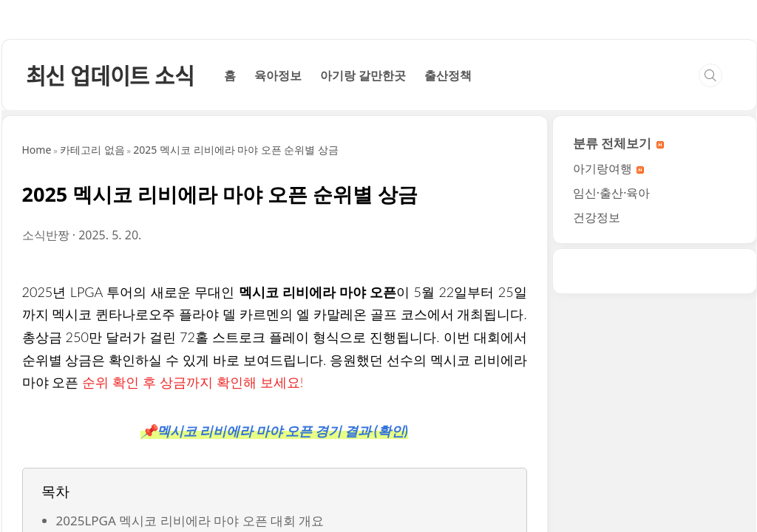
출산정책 (448, 282)
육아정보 (278, 282)
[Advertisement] (378, 140)
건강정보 (597, 424)
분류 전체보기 (618, 350)
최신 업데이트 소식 (110, 282)
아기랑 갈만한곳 (363, 282)
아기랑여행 (608, 375)
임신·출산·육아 (612, 400)
